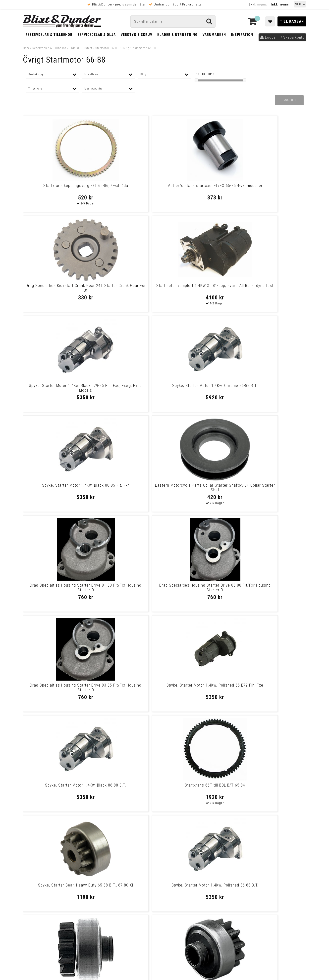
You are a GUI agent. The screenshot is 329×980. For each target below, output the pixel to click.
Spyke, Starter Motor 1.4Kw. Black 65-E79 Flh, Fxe (272, 788)
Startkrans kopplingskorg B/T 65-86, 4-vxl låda (57, 188)
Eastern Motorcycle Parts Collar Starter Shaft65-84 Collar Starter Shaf (272, 290)
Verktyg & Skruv (137, 35)
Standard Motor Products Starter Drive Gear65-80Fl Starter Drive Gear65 (57, 590)
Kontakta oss (274, 866)
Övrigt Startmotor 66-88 (139, 48)
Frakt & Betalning (37, 910)
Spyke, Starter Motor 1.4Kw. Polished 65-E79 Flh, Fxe (272, 388)
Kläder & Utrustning (177, 35)
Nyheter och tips (53, 867)
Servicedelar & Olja (97, 35)
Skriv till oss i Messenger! (228, 855)
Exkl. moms (258, 4)
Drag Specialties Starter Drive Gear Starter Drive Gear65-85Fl (129, 588)
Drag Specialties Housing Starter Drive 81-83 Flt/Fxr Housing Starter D (57, 390)
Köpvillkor (31, 915)
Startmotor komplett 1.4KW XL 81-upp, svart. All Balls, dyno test (272, 188)
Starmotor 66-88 (107, 48)
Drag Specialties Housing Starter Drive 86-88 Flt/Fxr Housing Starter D (129, 390)
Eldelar (74, 48)
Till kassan (292, 21)
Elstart (87, 48)
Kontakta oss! (109, 853)
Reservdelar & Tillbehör (49, 35)
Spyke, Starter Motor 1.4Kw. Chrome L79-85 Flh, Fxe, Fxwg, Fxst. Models (200, 790)
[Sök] (173, 21)
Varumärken (214, 35)
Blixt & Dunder (274, 859)
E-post (139, 859)
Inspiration (242, 35)
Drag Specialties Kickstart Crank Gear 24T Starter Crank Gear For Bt (200, 190)
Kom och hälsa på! (111, 884)
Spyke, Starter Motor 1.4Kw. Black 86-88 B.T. (57, 488)
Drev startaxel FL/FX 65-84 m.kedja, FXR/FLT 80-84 (272, 688)
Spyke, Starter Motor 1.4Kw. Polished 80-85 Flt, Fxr (57, 788)
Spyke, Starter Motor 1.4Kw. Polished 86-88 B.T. (272, 488)
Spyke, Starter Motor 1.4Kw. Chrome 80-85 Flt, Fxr (200, 588)
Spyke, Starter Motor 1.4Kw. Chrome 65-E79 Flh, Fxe (200, 688)
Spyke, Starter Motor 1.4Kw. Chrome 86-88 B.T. (129, 288)
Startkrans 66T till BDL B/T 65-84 (129, 485)
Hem (26, 48)
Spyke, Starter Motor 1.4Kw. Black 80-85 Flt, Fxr (200, 288)
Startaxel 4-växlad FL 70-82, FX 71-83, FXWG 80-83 (129, 788)
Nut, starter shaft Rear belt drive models (129, 688)
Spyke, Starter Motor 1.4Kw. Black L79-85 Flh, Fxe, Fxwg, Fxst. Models (57, 290)
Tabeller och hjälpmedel (53, 855)
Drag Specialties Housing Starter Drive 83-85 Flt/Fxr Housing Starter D (200, 390)
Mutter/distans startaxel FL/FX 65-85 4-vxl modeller (129, 188)
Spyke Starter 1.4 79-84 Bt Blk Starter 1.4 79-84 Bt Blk (57, 688)
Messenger (165, 859)
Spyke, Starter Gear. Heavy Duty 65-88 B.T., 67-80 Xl (200, 488)
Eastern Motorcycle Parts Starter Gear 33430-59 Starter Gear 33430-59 (272, 590)
